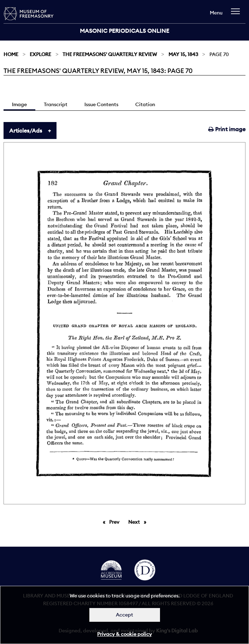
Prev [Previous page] (115, 522)
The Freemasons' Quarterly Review (110, 54)
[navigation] (237, 15)
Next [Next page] (139, 522)
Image (19, 104)
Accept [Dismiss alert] (124, 615)
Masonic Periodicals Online (124, 31)
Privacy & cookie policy (124, 634)
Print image (227, 129)
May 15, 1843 (183, 54)
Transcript (56, 104)
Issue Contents (101, 104)
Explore (40, 54)
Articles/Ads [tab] (26, 130)
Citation (145, 104)
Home (11, 54)
